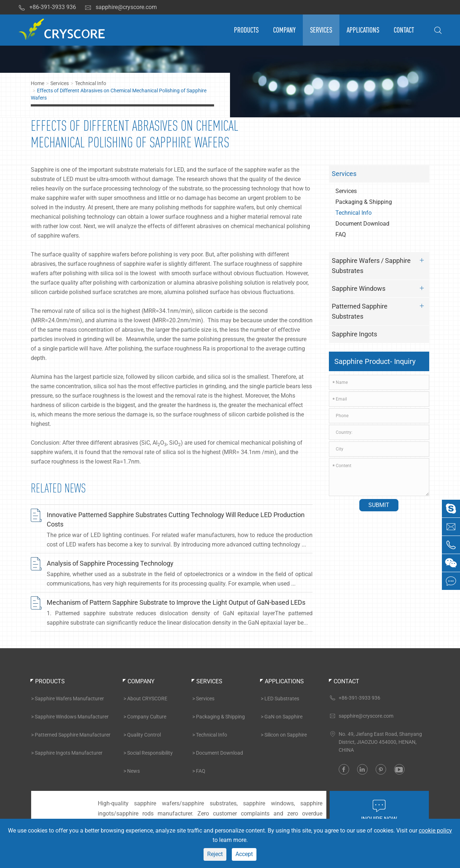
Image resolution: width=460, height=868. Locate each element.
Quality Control (144, 735)
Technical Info (91, 83)
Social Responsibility (150, 753)
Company (284, 30)
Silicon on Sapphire (286, 735)
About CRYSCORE (147, 699)
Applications (363, 30)
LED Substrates (282, 699)
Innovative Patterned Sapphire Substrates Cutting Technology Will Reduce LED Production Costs (176, 519)
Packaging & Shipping (364, 202)
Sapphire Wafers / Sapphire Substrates (380, 265)
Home (37, 83)
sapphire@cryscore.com (121, 7)
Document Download (362, 224)
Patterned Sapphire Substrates (380, 310)
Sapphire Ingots (354, 334)
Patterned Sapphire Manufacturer (73, 735)
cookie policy (435, 831)
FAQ (341, 234)
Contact (404, 30)
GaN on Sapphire (283, 717)
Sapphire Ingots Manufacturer (69, 753)
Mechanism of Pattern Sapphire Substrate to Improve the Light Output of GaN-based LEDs (176, 602)
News (133, 771)
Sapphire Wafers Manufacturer (69, 699)
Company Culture (147, 717)
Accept (244, 854)
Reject (215, 854)
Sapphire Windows (380, 288)
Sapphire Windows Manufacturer (72, 717)
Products (246, 30)
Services (321, 30)
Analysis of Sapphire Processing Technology (110, 563)
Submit (379, 505)
